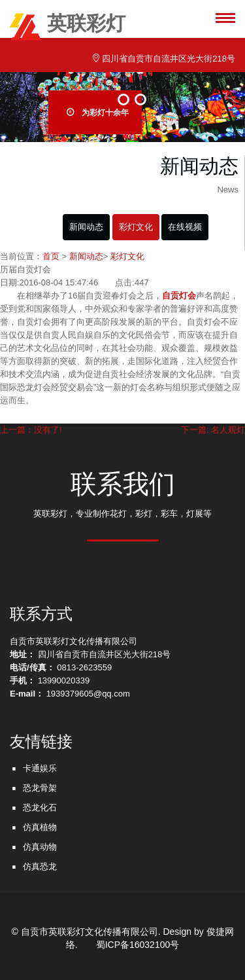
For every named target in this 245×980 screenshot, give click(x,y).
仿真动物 (40, 847)
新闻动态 (86, 227)
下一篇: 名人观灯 (213, 430)
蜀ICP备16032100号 (138, 945)
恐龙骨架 (40, 788)
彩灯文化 (136, 227)
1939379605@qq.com (88, 694)
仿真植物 (40, 827)
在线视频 (185, 227)
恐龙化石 (40, 808)
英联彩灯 (68, 26)
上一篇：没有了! (31, 430)
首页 (51, 256)
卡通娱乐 (40, 768)
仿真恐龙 (40, 866)
